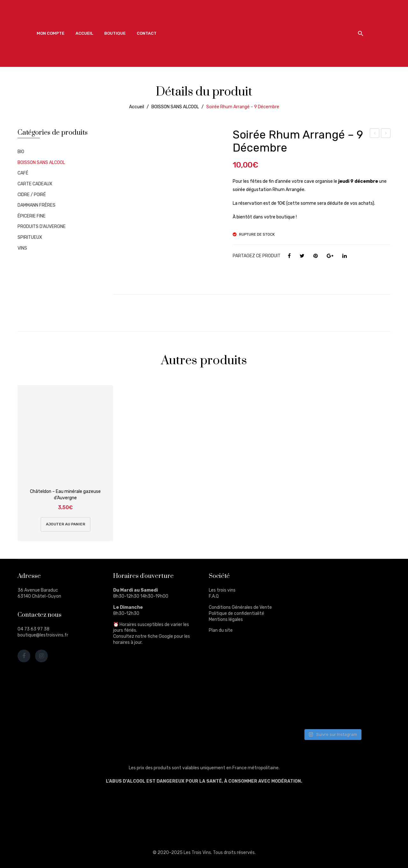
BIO (21, 152)
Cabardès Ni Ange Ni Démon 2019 (386, 134)
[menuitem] (51, 33)
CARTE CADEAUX (35, 184)
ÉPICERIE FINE (32, 216)
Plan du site (221, 630)
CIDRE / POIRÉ (32, 195)
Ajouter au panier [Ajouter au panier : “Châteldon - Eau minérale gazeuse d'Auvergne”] (66, 524)
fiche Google (160, 636)
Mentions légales (226, 619)
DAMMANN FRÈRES (36, 205)
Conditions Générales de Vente (240, 607)
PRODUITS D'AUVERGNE (42, 227)
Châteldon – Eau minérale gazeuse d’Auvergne (65, 495)
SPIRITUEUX (30, 237)
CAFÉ (23, 173)
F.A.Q (214, 596)
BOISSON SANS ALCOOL (175, 107)
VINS (22, 248)
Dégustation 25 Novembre (375, 134)
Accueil (137, 107)
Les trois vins (222, 590)
